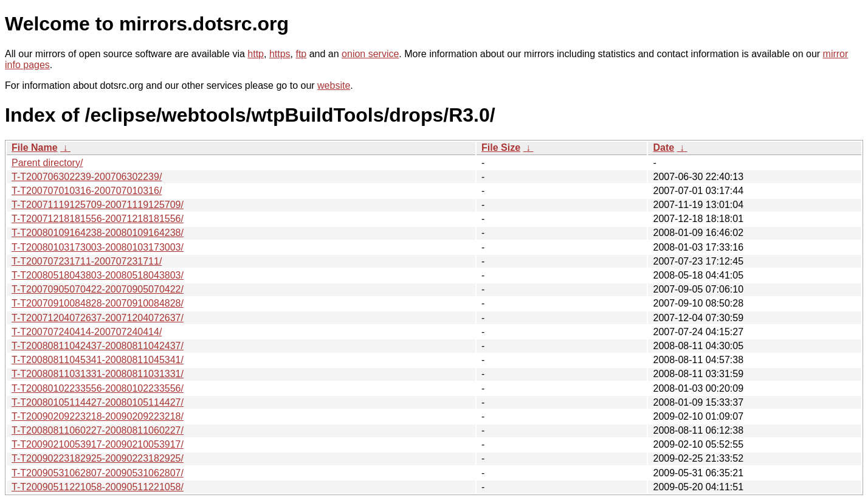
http (256, 54)
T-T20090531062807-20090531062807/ (98, 473)
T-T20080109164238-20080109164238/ (98, 233)
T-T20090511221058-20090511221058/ (98, 487)
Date (663, 148)
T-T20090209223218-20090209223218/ (98, 416)
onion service (370, 54)
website (334, 85)
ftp (301, 54)
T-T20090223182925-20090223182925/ (98, 458)
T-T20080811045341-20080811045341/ (98, 360)
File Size (501, 148)
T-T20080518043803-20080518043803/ (98, 275)
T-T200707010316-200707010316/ (87, 191)
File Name (35, 148)
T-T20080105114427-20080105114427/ (98, 402)
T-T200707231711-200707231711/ (87, 261)
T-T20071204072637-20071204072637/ (98, 318)
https (280, 54)
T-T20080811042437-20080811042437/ (98, 346)
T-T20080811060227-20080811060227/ (98, 430)
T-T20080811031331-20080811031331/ (98, 374)
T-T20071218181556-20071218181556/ (98, 219)
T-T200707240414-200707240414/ (87, 332)
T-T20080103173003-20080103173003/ (98, 247)
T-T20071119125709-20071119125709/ (98, 205)
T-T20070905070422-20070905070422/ (98, 289)
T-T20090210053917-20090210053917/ (98, 444)
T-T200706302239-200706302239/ (87, 177)
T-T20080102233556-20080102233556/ (98, 388)
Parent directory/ (47, 163)
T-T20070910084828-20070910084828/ (98, 303)
